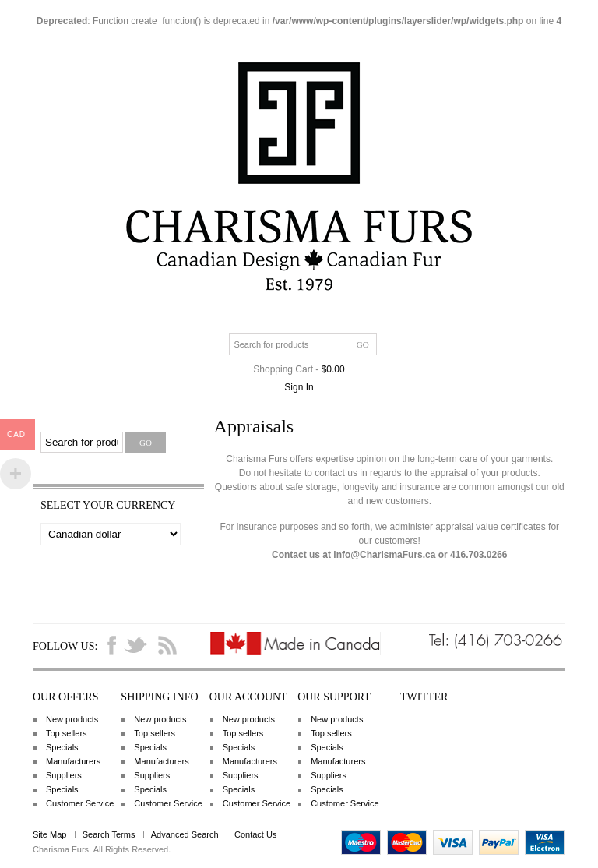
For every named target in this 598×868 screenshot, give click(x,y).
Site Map (49, 834)
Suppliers (64, 775)
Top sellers (67, 733)
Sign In (299, 387)
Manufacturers (73, 761)
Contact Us (255, 834)
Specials (62, 747)
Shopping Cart (283, 369)
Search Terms (109, 834)
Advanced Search (185, 834)
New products (72, 719)
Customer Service (80, 803)
